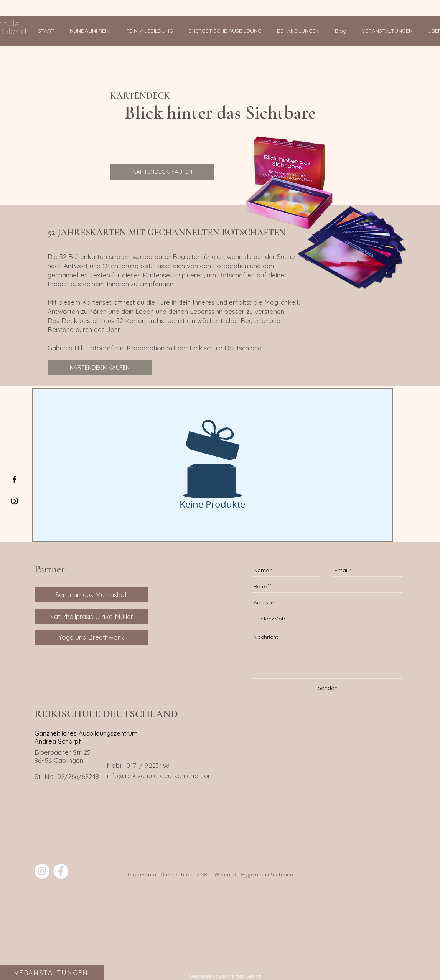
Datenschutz (176, 874)
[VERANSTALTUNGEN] (52, 972)
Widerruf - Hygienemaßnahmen (254, 874)
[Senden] (328, 688)
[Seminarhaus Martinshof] (91, 595)
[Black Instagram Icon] (14, 501)
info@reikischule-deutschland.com (161, 776)
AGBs (203, 874)
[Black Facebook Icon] (14, 479)
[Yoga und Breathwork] (91, 637)
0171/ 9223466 (148, 766)
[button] (152, 31)
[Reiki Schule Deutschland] (42, 871)
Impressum (142, 874)
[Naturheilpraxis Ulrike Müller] (91, 617)
